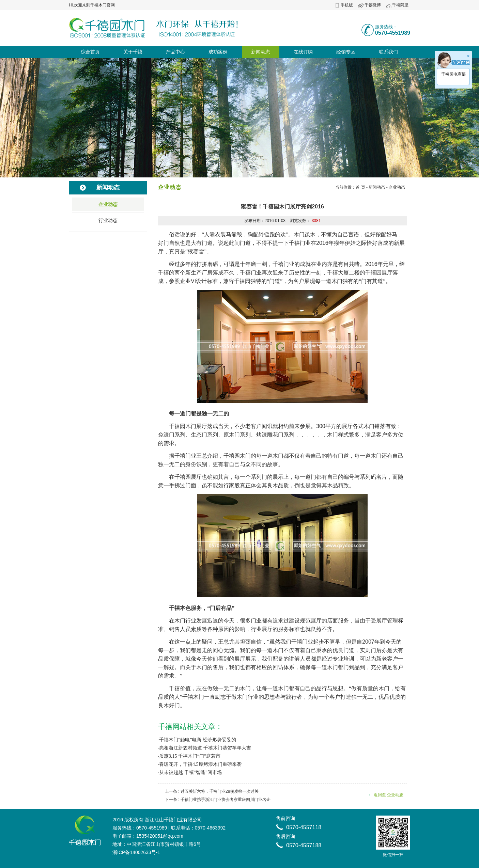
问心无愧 (223, 650)
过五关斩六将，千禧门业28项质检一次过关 (220, 791)
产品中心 (175, 52)
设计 (201, 281)
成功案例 (218, 52)
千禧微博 (373, 5)
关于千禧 (133, 52)
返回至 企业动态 (389, 795)
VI (193, 281)
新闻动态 (261, 52)
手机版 (347, 5)
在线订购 (303, 52)
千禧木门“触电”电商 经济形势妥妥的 (198, 740)
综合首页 (90, 52)
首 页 (360, 187)
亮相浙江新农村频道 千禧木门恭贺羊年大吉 (205, 748)
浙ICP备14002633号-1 (136, 852)
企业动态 (108, 204)
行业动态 (108, 220)
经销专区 (346, 52)
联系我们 (388, 52)
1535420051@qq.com (160, 836)
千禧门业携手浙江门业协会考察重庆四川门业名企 (226, 800)
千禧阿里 (400, 5)
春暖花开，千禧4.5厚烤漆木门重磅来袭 (200, 764)
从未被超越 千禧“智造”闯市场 (190, 772)
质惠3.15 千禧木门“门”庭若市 (190, 756)
